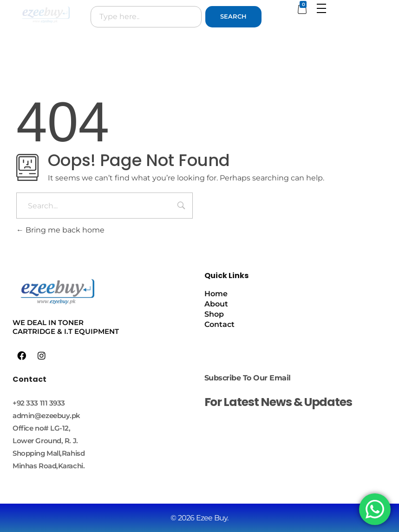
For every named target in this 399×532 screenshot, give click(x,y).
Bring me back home (60, 230)
